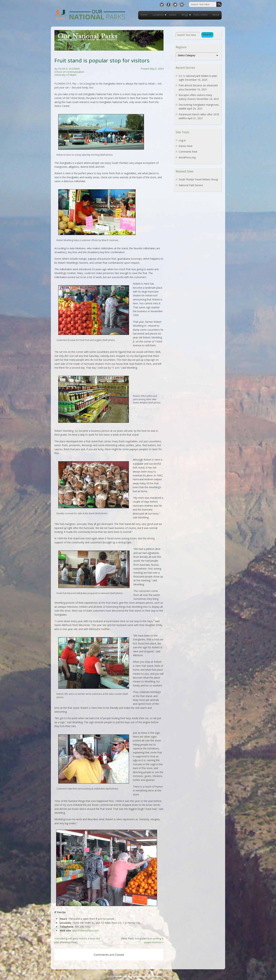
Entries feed (185, 146)
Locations (158, 15)
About (216, 15)
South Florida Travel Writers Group (198, 179)
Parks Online (201, 15)
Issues (173, 15)
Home (144, 15)
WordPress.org (187, 157)
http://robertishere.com (85, 931)
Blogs (185, 15)
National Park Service (191, 185)
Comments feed (188, 152)
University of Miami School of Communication (142, 976)
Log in (182, 140)
